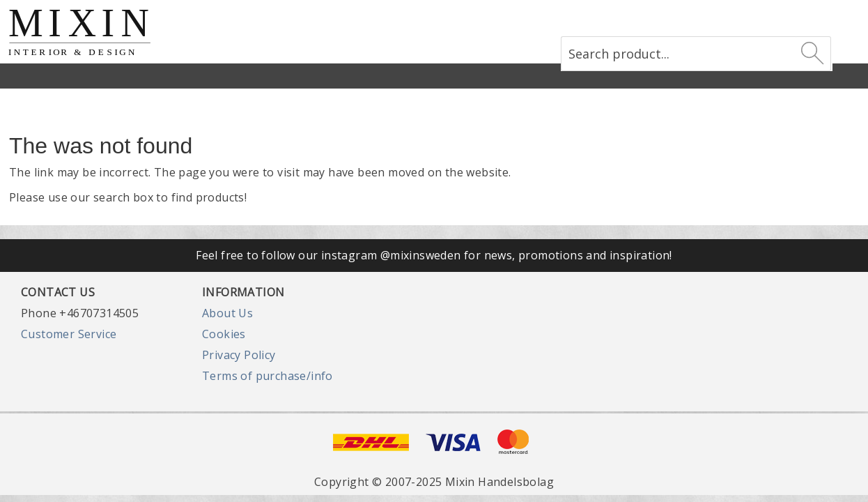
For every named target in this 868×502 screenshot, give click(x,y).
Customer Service (69, 334)
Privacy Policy (239, 355)
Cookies (224, 334)
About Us (227, 313)
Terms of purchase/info (268, 376)
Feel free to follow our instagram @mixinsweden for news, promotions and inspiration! (434, 255)
